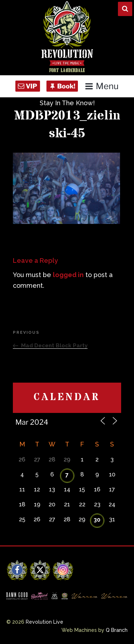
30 (97, 520)
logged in (68, 275)
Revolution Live (44, 622)
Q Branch (117, 630)
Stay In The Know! (67, 103)
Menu (102, 86)
